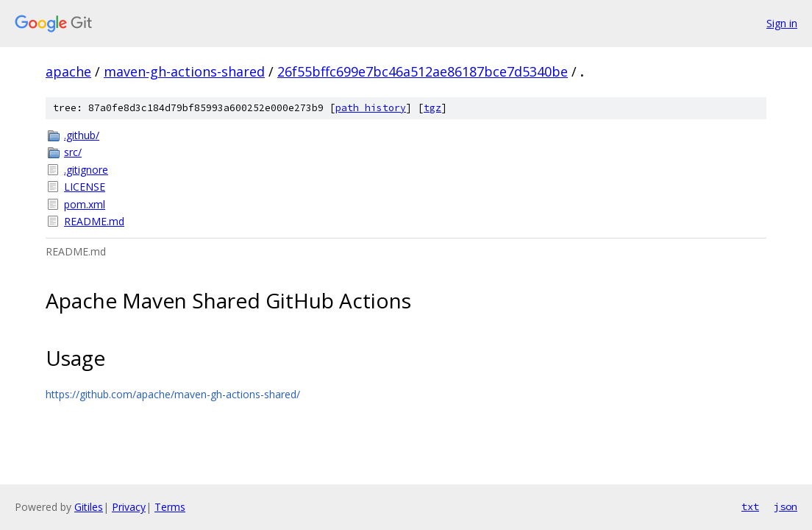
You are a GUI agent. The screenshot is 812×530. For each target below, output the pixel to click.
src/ (73, 152)
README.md (94, 221)
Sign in (782, 23)
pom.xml (85, 204)
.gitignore (86, 170)
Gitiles (89, 507)
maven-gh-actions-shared (184, 71)
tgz (432, 108)
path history (371, 108)
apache (68, 71)
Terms (170, 507)
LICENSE (85, 187)
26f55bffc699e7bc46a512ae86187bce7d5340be (423, 71)
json (786, 506)
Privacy (129, 507)
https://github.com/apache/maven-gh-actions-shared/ (173, 394)
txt (750, 506)
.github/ (82, 135)
